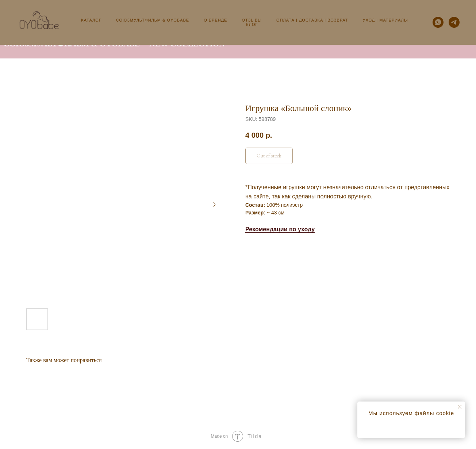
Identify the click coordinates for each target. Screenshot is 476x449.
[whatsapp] (438, 22)
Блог (252, 24)
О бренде (215, 20)
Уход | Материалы (385, 20)
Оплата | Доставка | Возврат (312, 20)
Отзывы (252, 20)
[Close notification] (460, 407)
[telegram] (454, 22)
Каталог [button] (91, 20)
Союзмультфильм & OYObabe (153, 20)
